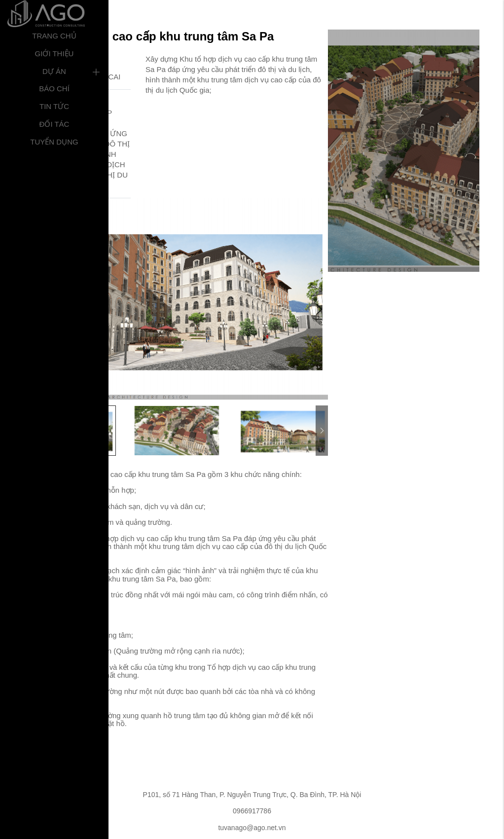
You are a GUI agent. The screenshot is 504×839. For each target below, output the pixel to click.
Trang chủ (54, 36)
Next (318, 309)
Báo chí (54, 89)
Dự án (54, 71)
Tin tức (54, 106)
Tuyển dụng (54, 142)
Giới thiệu (54, 54)
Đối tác (54, 124)
